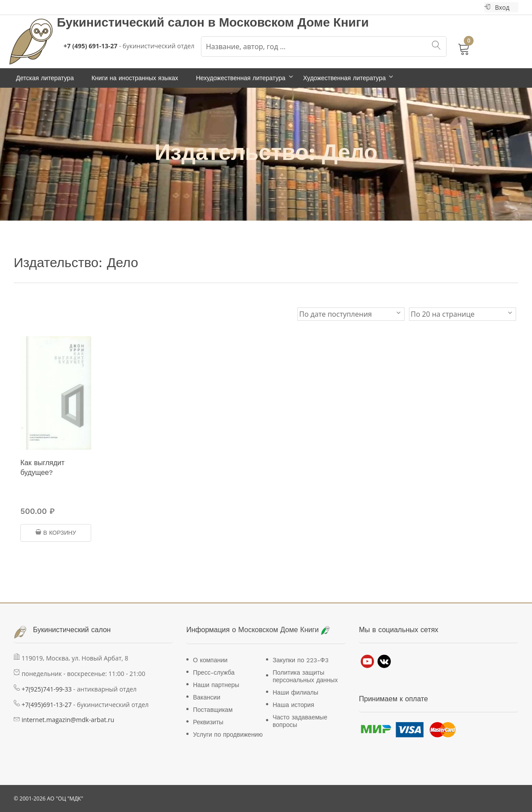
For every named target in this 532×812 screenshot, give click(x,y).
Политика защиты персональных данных (305, 676)
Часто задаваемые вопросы (300, 721)
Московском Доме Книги (294, 22)
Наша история (293, 705)
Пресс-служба (214, 672)
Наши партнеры (216, 685)
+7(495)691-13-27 (47, 705)
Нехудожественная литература (241, 78)
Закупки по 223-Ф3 (301, 660)
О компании (210, 660)
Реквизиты (208, 722)
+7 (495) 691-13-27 (91, 46)
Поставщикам (213, 710)
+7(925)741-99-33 (47, 689)
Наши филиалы (295, 692)
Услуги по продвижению (228, 734)
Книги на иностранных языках (135, 78)
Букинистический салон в (138, 22)
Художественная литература (345, 78)
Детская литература (45, 78)
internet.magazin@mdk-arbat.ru (68, 720)
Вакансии (207, 697)
